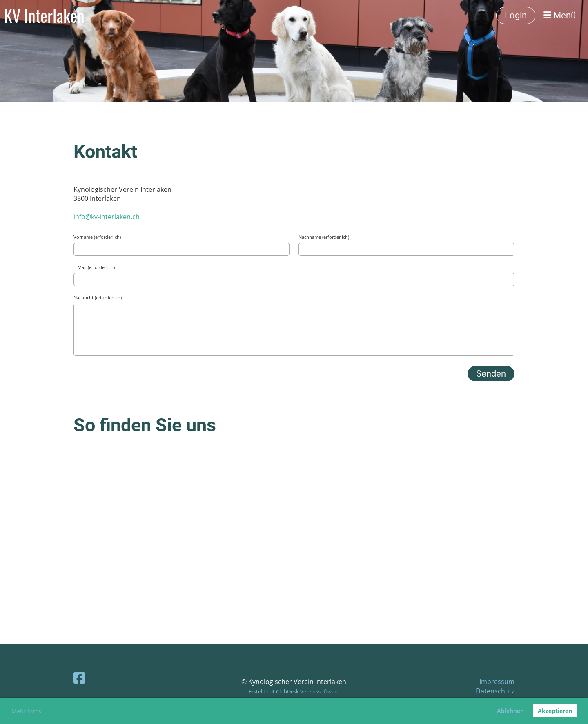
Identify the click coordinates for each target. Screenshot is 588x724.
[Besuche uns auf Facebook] (79, 678)
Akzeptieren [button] (555, 711)
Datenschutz (495, 691)
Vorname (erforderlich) (97, 237)
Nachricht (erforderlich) (98, 297)
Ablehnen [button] (510, 711)
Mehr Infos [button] (26, 711)
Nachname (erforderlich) (324, 237)
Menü (560, 15)
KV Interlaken (44, 16)
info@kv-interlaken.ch (107, 217)
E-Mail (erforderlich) (94, 267)
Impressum (497, 682)
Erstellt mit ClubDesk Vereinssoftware (294, 691)
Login (516, 15)
